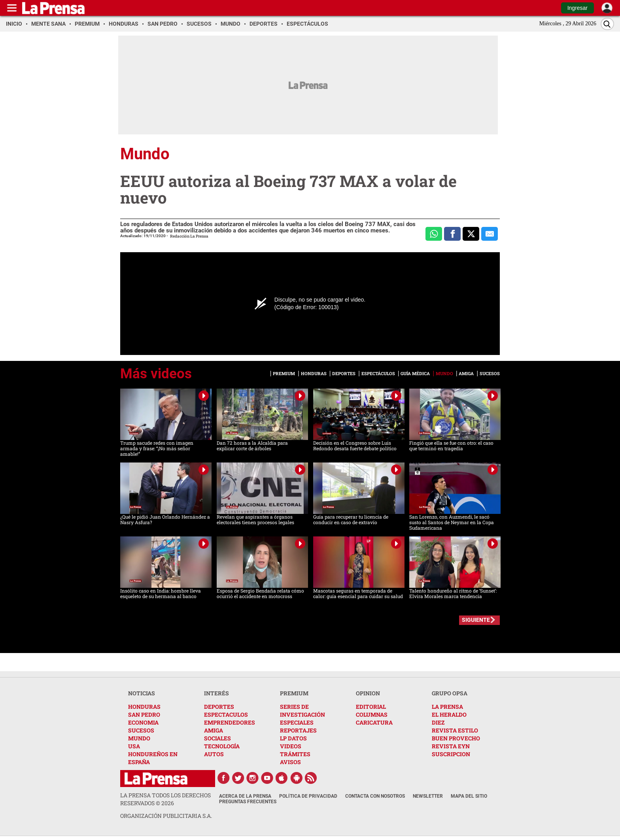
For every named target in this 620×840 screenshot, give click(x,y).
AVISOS (290, 762)
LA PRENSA (447, 707)
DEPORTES (219, 707)
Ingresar (577, 8)
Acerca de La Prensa (245, 796)
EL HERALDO (449, 714)
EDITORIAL (371, 707)
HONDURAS (144, 707)
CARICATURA (374, 722)
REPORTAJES (298, 730)
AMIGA (214, 730)
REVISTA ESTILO (455, 730)
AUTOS (214, 754)
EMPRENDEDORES (230, 722)
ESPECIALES (297, 722)
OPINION (368, 693)
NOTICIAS (142, 693)
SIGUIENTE (476, 620)
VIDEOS (291, 746)
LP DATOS (293, 738)
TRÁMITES (295, 754)
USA (134, 746)
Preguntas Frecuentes (248, 802)
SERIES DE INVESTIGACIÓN (302, 711)
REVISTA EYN (451, 746)
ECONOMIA (143, 722)
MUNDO (139, 738)
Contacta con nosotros (375, 796)
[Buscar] (607, 24)
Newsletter (428, 796)
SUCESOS (141, 730)
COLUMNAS (372, 714)
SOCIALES (217, 738)
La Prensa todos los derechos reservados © (165, 799)
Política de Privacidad (308, 796)
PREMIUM (294, 693)
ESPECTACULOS (226, 714)
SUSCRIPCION (451, 754)
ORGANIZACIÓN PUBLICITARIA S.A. (166, 816)
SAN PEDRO (144, 714)
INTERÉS (216, 693)
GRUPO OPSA (450, 693)
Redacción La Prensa (189, 236)
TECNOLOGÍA (222, 746)
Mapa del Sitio (469, 796)
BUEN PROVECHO (456, 738)
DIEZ (438, 722)
